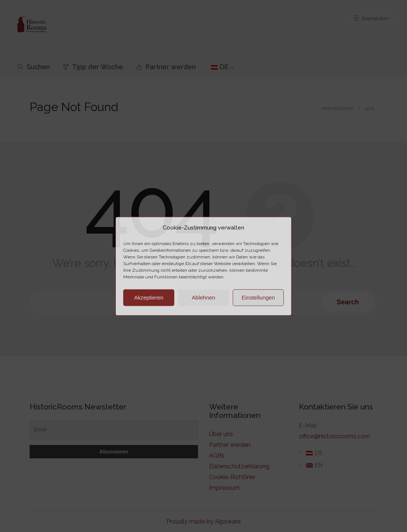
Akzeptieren (149, 297)
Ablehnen (203, 297)
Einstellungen (258, 297)
